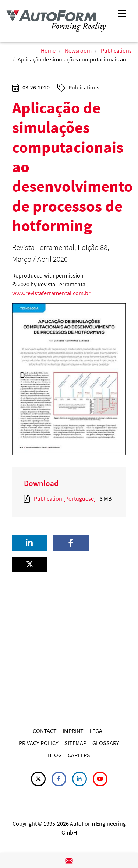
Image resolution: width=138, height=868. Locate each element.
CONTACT (45, 731)
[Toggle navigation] (122, 13)
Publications (116, 50)
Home (48, 50)
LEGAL (97, 731)
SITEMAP (75, 743)
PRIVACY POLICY (39, 743)
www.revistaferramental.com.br (51, 293)
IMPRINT (73, 731)
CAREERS (79, 755)
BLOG (55, 755)
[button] (30, 543)
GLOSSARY (106, 743)
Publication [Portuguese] (65, 498)
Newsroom (78, 50)
